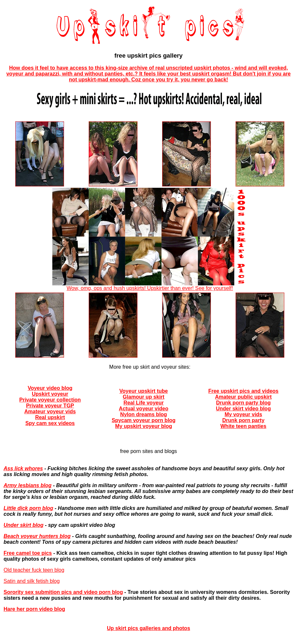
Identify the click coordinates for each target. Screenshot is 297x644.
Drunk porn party (243, 420)
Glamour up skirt (144, 397)
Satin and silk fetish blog (32, 581)
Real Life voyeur (144, 403)
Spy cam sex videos (50, 423)
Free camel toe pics (28, 553)
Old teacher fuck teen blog (34, 570)
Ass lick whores (23, 468)
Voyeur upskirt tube (143, 391)
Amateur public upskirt (243, 397)
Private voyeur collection (50, 400)
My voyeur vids (243, 414)
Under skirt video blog (243, 409)
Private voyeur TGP (50, 406)
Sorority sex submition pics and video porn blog (63, 592)
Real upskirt (50, 417)
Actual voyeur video (144, 409)
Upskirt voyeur (50, 394)
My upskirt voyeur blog (143, 426)
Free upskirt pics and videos (243, 391)
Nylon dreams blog (144, 414)
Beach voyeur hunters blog (37, 536)
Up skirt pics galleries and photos (148, 628)
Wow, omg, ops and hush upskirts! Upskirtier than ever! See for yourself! (150, 286)
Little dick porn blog (28, 508)
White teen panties (243, 426)
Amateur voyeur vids (50, 411)
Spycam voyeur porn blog (144, 420)
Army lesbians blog (28, 485)
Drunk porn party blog (243, 403)
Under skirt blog (24, 525)
